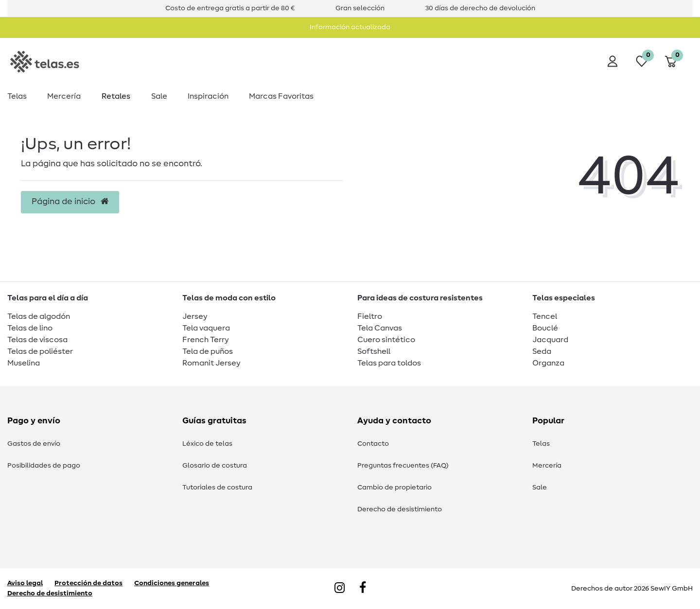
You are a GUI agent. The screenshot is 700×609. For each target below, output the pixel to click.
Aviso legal (25, 583)
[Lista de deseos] (642, 61)
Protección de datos (88, 583)
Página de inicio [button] (70, 202)
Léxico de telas (207, 444)
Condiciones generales (172, 583)
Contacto (373, 444)
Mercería (64, 96)
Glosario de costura (215, 466)
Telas (17, 96)
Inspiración (208, 96)
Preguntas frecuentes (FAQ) (403, 466)
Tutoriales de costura (217, 487)
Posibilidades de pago (44, 466)
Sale (159, 96)
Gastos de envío (34, 444)
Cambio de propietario (394, 487)
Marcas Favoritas (281, 96)
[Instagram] (340, 589)
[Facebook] (363, 589)
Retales (116, 96)
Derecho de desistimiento (400, 509)
